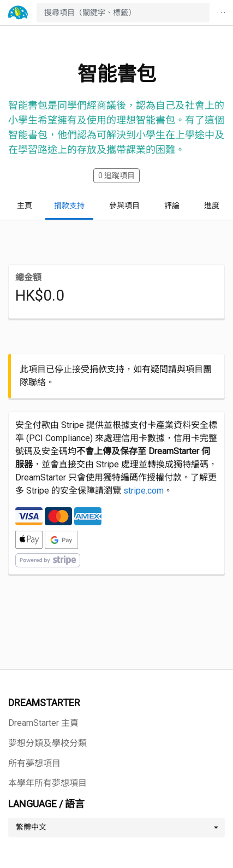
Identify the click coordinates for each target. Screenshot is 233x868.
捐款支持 (69, 206)
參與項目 (124, 206)
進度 (212, 206)
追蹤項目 (117, 175)
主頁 (25, 206)
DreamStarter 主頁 (43, 723)
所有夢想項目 (34, 763)
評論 (172, 206)
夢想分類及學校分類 (47, 743)
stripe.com (144, 491)
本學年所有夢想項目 (47, 783)
